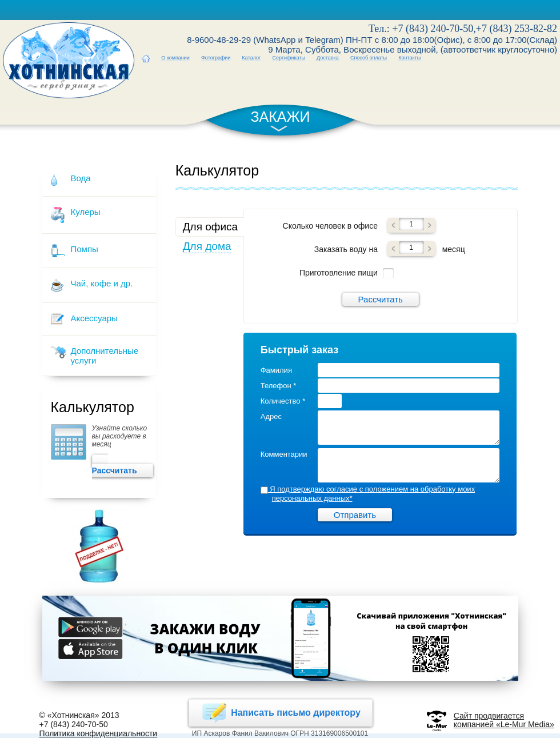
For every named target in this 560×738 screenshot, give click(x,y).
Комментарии (284, 454)
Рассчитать (122, 466)
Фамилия (276, 370)
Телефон (279, 386)
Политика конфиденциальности (99, 733)
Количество (283, 401)
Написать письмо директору (281, 713)
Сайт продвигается (489, 716)
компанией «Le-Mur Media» (504, 724)
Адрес (271, 416)
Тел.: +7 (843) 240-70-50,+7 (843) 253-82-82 (463, 29)
